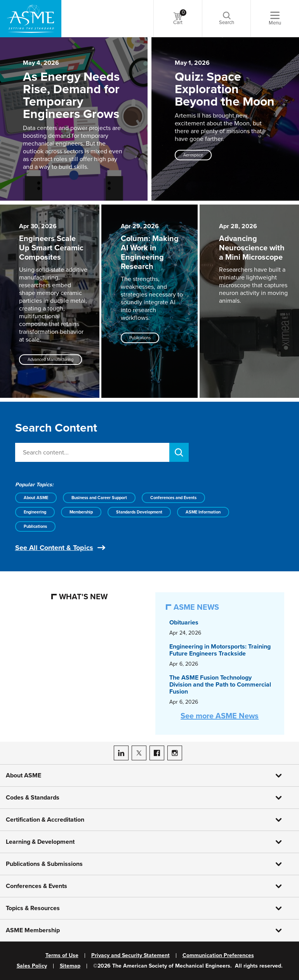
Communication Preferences (218, 956)
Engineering (35, 512)
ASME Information (203, 512)
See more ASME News (220, 716)
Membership (81, 512)
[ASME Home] (31, 19)
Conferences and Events (173, 498)
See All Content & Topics (54, 548)
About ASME (36, 498)
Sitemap (70, 966)
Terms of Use (62, 956)
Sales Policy (32, 966)
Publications (35, 526)
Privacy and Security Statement (130, 956)
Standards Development (139, 512)
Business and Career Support (99, 498)
